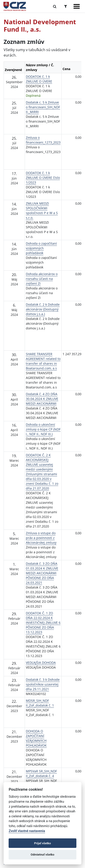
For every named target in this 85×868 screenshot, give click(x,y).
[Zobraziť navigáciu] (77, 6)
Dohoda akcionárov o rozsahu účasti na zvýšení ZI (42, 279)
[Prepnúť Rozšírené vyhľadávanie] (66, 6)
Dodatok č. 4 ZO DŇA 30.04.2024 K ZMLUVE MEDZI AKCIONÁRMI (42, 399)
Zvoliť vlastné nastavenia (27, 831)
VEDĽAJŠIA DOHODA (41, 663)
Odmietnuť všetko (42, 855)
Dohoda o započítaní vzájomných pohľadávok (41, 248)
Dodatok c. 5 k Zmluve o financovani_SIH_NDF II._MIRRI (43, 107)
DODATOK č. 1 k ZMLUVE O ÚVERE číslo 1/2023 (43, 178)
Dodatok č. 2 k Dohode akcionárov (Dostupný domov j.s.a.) (43, 309)
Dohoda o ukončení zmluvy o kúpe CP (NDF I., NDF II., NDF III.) (43, 429)
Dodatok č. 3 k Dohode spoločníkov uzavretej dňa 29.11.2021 (43, 684)
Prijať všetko (43, 843)
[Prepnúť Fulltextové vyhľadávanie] (55, 6)
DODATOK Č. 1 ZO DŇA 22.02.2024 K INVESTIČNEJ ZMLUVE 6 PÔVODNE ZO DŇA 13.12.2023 (43, 623)
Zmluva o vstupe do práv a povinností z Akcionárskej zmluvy (41, 538)
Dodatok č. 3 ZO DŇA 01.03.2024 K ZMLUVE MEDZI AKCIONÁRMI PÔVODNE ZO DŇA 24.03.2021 (42, 573)
